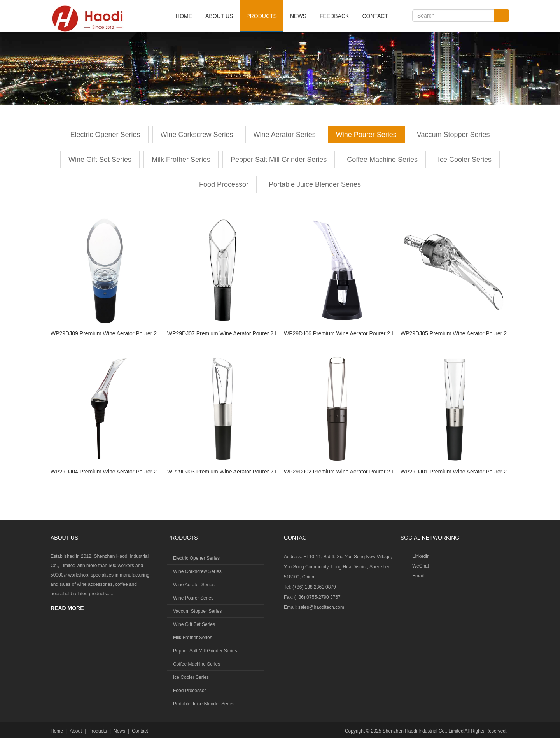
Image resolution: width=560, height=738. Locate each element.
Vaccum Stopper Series (453, 135)
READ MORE (67, 608)
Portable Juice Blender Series (315, 184)
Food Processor (224, 184)
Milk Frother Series (181, 160)
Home (184, 16)
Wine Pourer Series (366, 135)
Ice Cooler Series (465, 160)
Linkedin (421, 556)
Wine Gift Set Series (100, 160)
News (298, 16)
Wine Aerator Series (285, 135)
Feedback (334, 16)
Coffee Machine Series (382, 160)
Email (418, 576)
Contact (375, 16)
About (76, 731)
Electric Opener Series (105, 135)
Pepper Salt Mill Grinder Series (279, 160)
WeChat (421, 566)
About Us (219, 16)
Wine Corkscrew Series (197, 135)
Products (262, 16)
